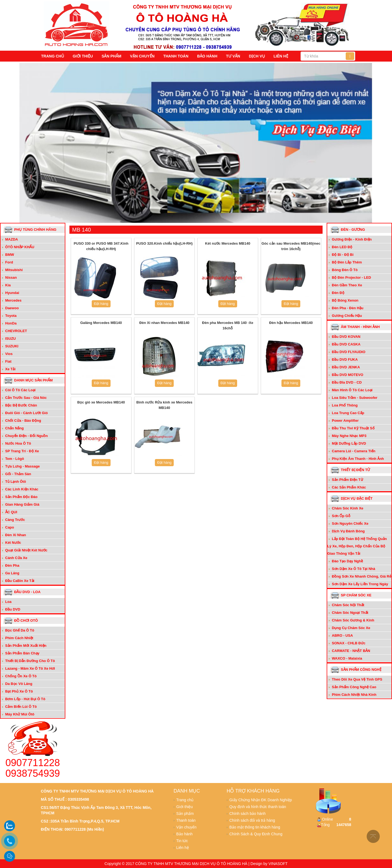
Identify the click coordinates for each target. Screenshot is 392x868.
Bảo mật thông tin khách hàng (255, 827)
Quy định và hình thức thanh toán (258, 807)
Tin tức (182, 841)
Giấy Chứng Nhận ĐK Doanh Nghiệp (261, 800)
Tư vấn (233, 56)
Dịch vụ (257, 56)
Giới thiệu (83, 56)
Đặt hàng (101, 304)
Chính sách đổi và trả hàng (252, 820)
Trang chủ (53, 56)
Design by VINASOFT (269, 864)
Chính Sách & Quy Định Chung (256, 834)
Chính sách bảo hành (248, 814)
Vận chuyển (142, 56)
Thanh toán (176, 56)
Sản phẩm (111, 56)
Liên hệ (281, 56)
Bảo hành (207, 56)
